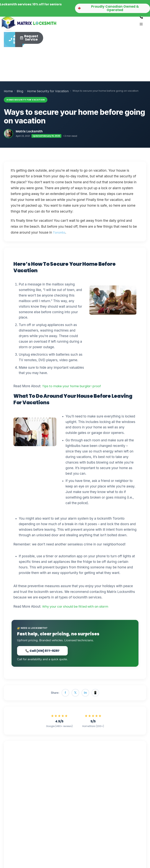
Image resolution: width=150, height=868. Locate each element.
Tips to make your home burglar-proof (72, 388)
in (85, 694)
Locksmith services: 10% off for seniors (31, 4)
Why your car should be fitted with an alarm (75, 608)
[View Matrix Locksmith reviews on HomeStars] (93, 722)
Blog (20, 93)
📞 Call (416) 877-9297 (42, 653)
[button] (112, 8)
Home (8, 93)
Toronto (59, 234)
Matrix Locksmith (29, 133)
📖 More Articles (43, 791)
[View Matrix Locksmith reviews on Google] (59, 722)
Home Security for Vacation (48, 93)
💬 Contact (69, 791)
